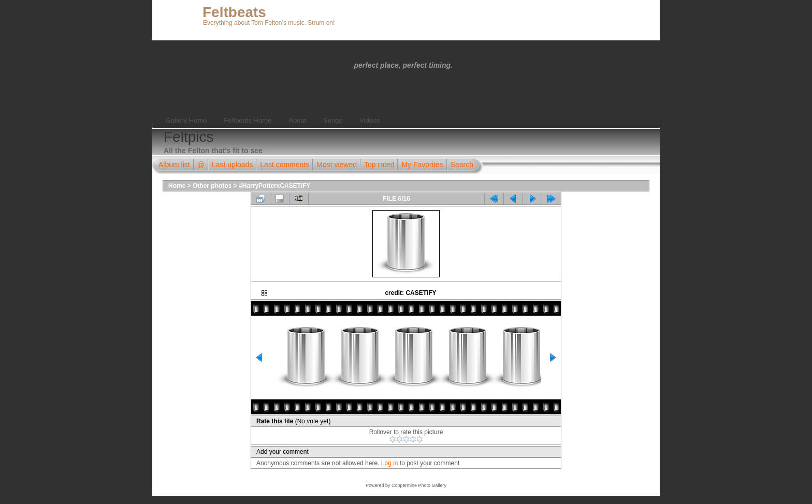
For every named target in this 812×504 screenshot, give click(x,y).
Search (462, 165)
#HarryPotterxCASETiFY (275, 186)
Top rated (379, 165)
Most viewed (337, 165)
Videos (370, 120)
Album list (174, 165)
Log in (390, 463)
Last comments (285, 165)
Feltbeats (234, 12)
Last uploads (232, 165)
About (297, 120)
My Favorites (422, 165)
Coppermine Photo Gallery (419, 485)
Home (177, 186)
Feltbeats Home (248, 120)
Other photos (212, 186)
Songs (333, 120)
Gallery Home (186, 120)
